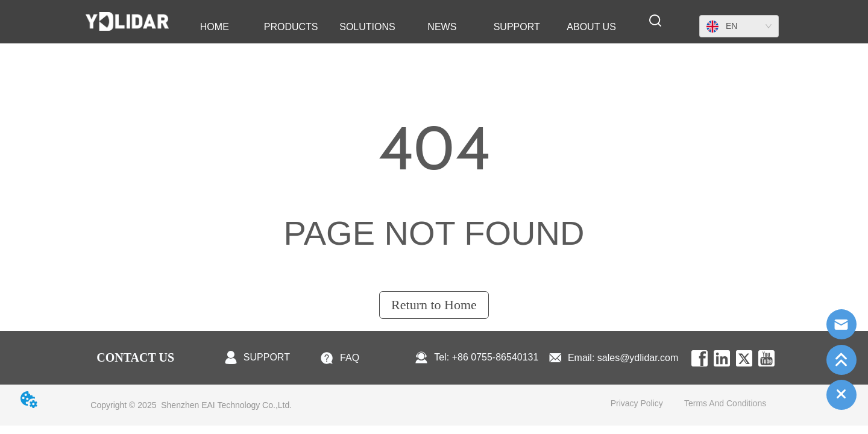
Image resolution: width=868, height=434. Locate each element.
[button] (291, 27)
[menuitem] (291, 27)
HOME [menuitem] (215, 27)
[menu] (403, 27)
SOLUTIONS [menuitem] (367, 27)
